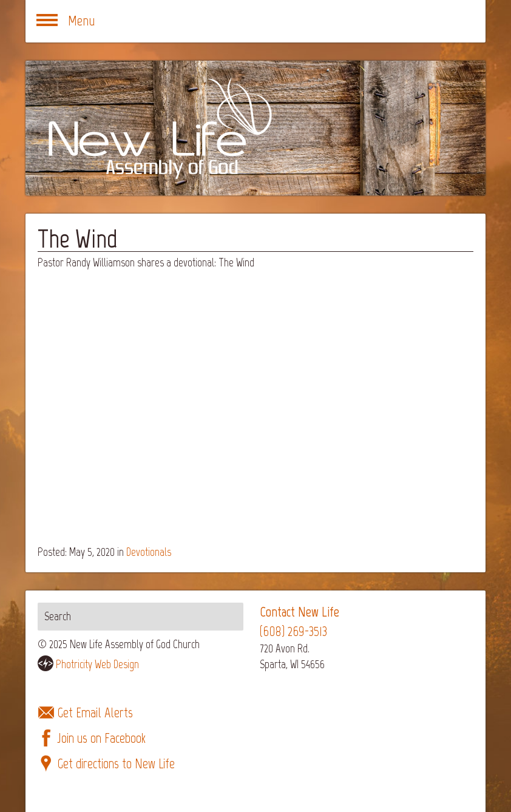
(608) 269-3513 (293, 631)
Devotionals (149, 552)
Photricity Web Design (97, 664)
